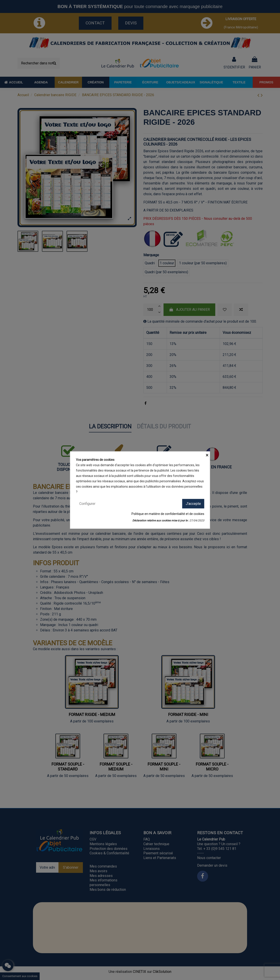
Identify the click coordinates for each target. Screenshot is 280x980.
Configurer (87, 503)
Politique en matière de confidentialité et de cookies (168, 514)
